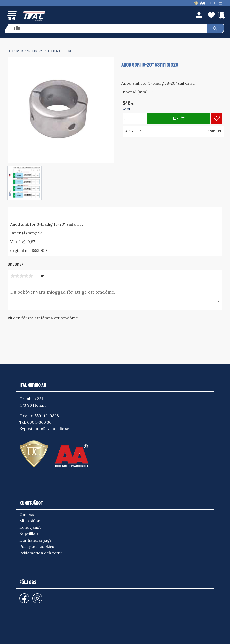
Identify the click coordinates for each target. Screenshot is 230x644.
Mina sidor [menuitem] (30, 521)
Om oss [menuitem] (27, 514)
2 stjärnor (17, 276)
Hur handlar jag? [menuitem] (35, 540)
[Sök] (215, 29)
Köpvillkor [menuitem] (29, 533)
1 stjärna (13, 276)
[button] (12, 14)
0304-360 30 (39, 422)
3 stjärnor (22, 276)
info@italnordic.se (52, 428)
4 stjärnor (26, 276)
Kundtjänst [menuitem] (30, 527)
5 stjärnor (31, 276)
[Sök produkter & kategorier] (108, 29)
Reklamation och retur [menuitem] (41, 553)
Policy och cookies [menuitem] (37, 546)
